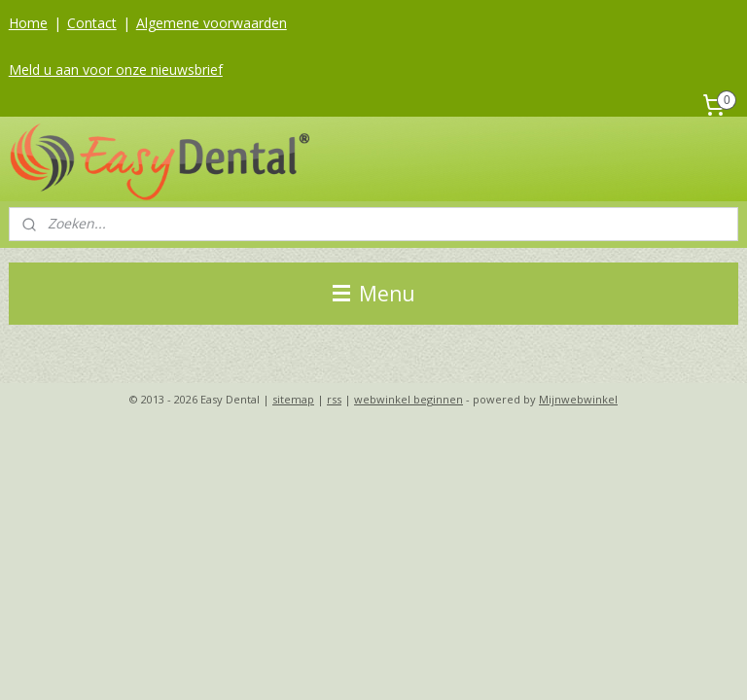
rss (334, 399)
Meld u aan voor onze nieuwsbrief (116, 70)
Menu (374, 294)
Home (28, 23)
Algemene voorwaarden (212, 23)
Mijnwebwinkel (578, 399)
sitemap (293, 399)
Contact (92, 23)
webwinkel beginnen (409, 399)
